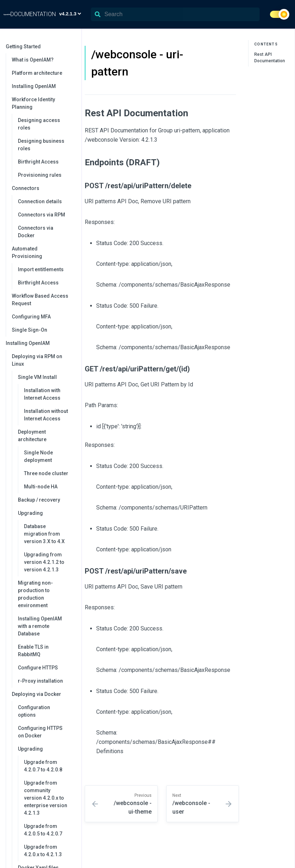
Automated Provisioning (43, 252)
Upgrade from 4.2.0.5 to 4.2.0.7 (43, 830)
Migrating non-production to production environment (35, 594)
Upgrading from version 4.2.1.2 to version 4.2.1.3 (44, 562)
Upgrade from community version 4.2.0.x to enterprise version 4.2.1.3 (46, 798)
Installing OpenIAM (34, 86)
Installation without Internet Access (46, 415)
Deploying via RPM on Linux (43, 360)
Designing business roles (41, 145)
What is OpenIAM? (33, 60)
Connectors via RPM (41, 215)
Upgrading (46, 513)
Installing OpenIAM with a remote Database (40, 626)
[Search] (175, 14)
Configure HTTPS (38, 668)
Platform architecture (37, 73)
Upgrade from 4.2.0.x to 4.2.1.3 (43, 851)
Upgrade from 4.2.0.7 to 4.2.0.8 (43, 766)
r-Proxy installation (40, 681)
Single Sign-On (30, 330)
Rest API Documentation (270, 58)
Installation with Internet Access (42, 394)
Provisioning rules (40, 175)
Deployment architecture (46, 436)
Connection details (40, 201)
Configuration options (34, 711)
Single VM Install (46, 377)
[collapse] (72, 47)
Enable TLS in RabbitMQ (33, 651)
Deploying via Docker (43, 694)
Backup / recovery (39, 500)
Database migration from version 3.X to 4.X (44, 534)
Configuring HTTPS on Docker (40, 732)
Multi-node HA (41, 487)
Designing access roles (39, 124)
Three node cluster (46, 473)
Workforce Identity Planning (43, 103)
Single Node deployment (38, 456)
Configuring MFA (31, 317)
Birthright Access (38, 162)
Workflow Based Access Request (40, 300)
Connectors (43, 188)
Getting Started (40, 47)
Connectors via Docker (36, 232)
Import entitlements (41, 269)
